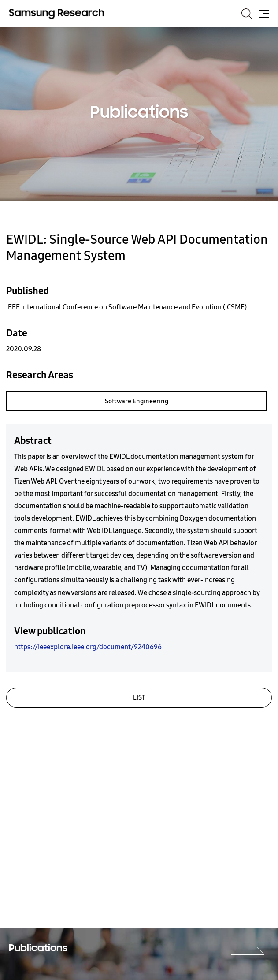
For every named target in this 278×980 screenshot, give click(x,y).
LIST (139, 697)
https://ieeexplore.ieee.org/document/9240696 (88, 647)
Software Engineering (137, 401)
